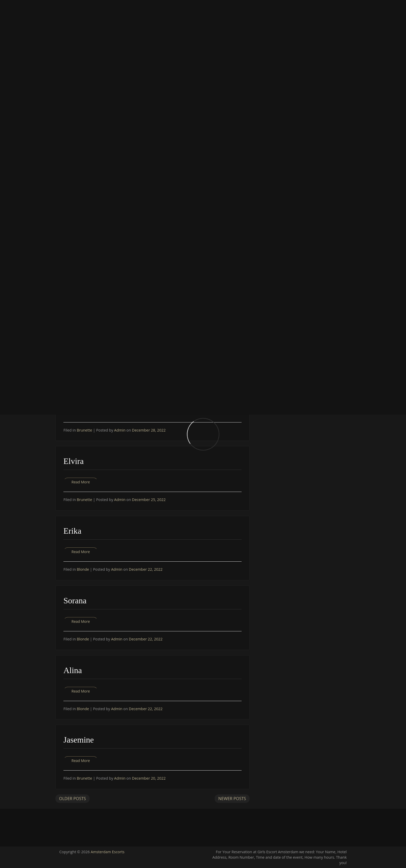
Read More (81, 482)
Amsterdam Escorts (108, 852)
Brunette (85, 430)
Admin (120, 430)
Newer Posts (232, 799)
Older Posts (72, 799)
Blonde (83, 569)
